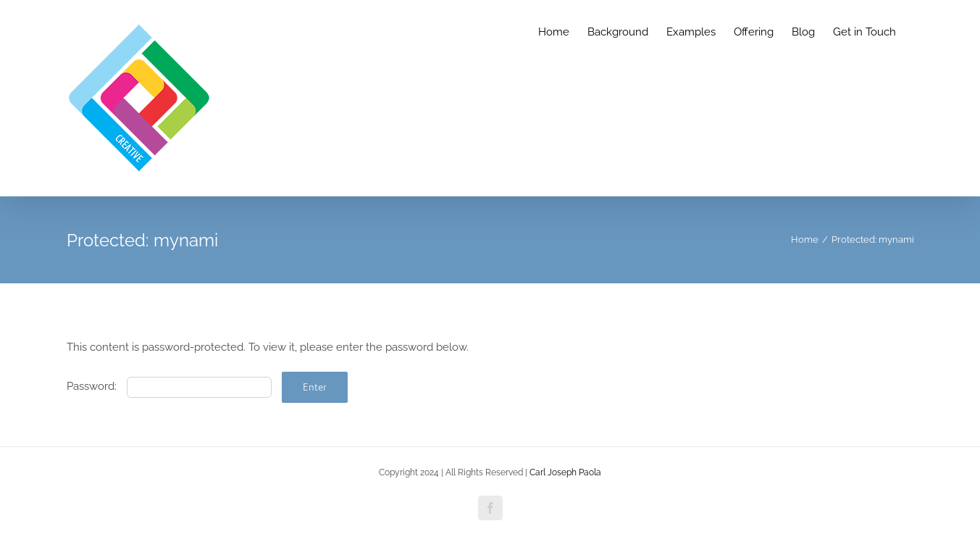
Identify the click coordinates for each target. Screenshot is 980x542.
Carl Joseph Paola (565, 472)
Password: (169, 386)
